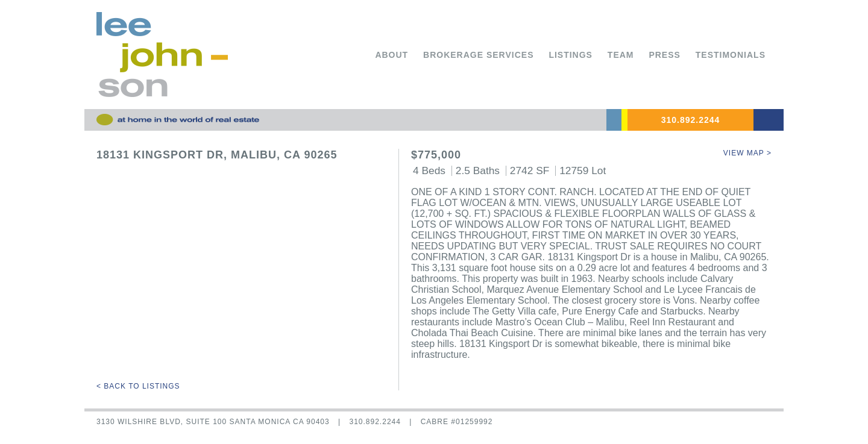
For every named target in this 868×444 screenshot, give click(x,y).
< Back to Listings (138, 386)
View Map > (747, 153)
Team (621, 55)
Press (664, 55)
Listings (571, 55)
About (392, 55)
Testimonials (731, 55)
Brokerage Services (478, 55)
